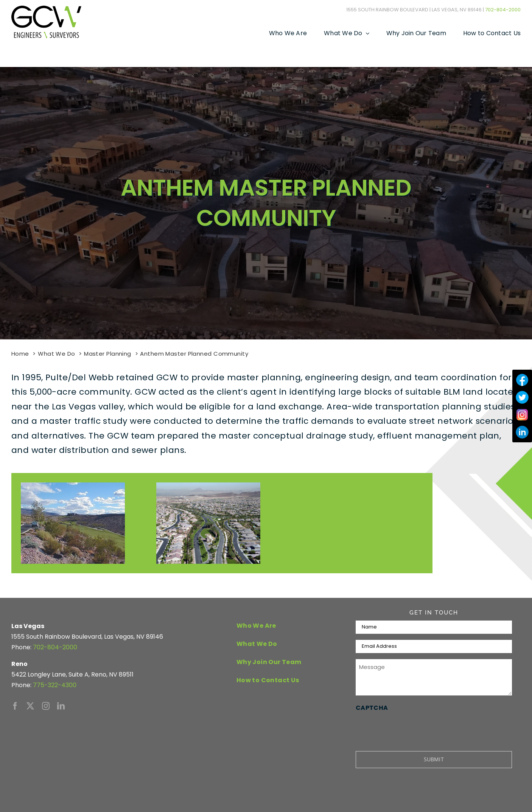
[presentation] (413, 728)
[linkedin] (61, 706)
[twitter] (30, 706)
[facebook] (15, 706)
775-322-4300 (55, 685)
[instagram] (46, 706)
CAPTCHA (372, 708)
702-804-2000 (503, 10)
